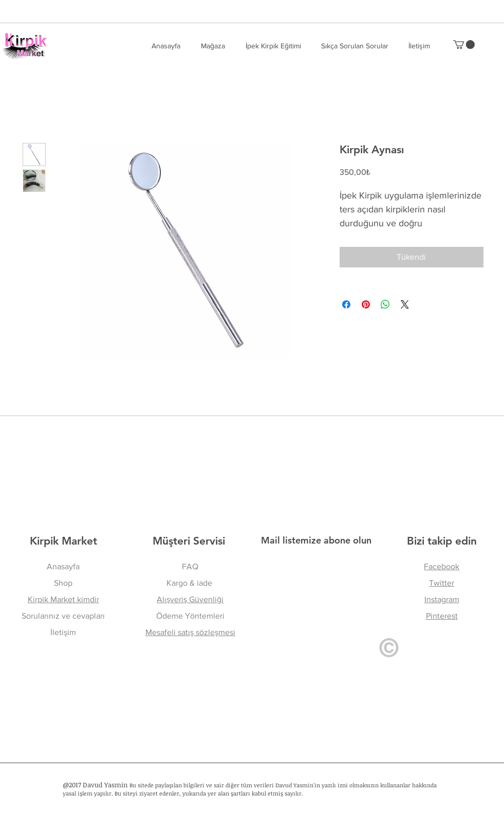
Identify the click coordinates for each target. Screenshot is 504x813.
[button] (354, 46)
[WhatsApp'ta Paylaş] (385, 304)
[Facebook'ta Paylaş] (346, 304)
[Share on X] (405, 304)
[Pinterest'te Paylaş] (366, 304)
